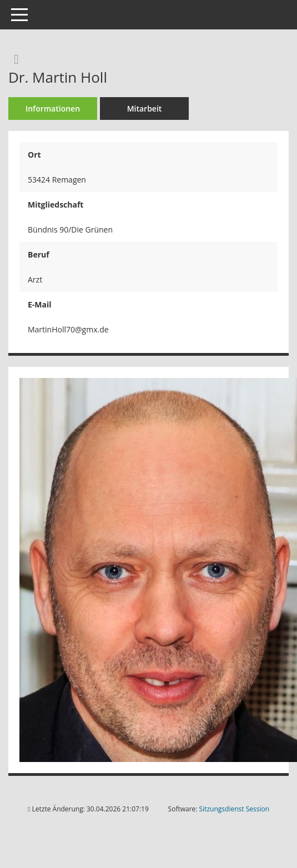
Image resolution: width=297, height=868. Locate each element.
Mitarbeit (145, 108)
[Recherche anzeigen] (14, 59)
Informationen (53, 108)
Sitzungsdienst (234, 809)
